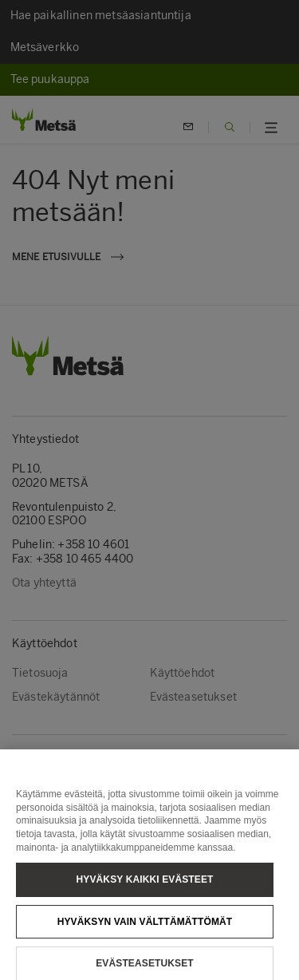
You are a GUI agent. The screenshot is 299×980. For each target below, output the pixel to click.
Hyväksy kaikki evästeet (145, 886)
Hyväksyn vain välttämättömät (145, 928)
